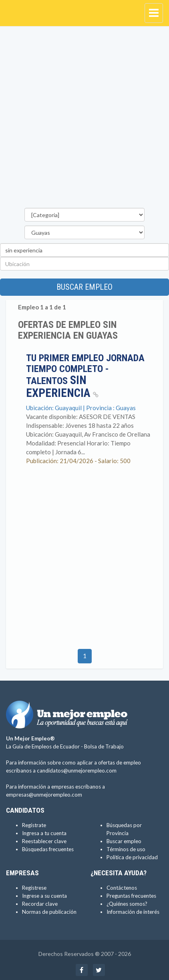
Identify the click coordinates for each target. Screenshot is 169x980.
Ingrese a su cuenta (44, 896)
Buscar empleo (84, 287)
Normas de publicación (49, 912)
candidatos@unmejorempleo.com (77, 771)
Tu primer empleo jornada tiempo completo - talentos (85, 376)
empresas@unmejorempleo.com (44, 795)
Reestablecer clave (44, 841)
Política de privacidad (132, 857)
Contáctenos (122, 888)
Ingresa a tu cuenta (44, 833)
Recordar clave (40, 904)
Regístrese (34, 888)
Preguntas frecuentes (131, 896)
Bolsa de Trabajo (104, 746)
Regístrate (34, 825)
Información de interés (133, 912)
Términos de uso (126, 849)
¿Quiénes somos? (127, 904)
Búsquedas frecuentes (48, 849)
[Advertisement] (84, 119)
